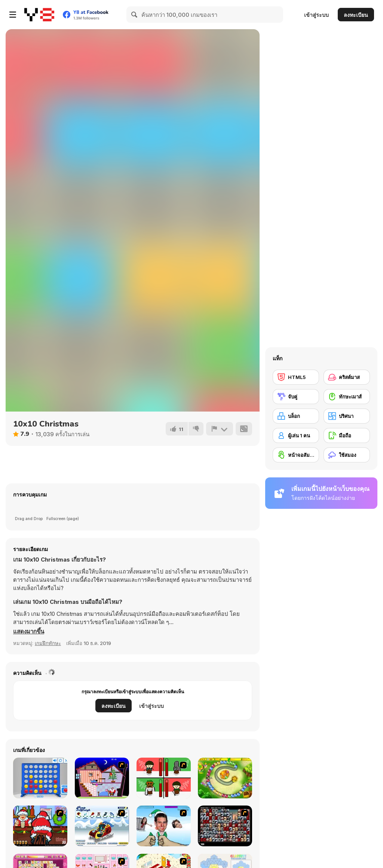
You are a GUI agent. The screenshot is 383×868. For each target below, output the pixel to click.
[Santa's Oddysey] (102, 778)
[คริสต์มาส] (347, 377)
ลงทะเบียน (356, 15)
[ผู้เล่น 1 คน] (296, 435)
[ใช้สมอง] (347, 455)
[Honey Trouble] (225, 778)
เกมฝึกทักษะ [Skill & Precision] (48, 643)
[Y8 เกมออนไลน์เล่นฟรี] (39, 15)
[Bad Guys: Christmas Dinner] (164, 778)
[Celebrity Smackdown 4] (164, 826)
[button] (29, 632)
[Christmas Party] (40, 826)
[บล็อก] (296, 416)
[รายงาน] (220, 429)
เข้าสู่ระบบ (316, 15)
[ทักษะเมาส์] (347, 397)
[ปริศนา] (347, 416)
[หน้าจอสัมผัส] (296, 455)
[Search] (135, 15)
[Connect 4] (40, 778)
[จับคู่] (296, 397)
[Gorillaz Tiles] (225, 826)
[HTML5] (296, 377)
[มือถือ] (347, 435)
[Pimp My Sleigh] (102, 826)
